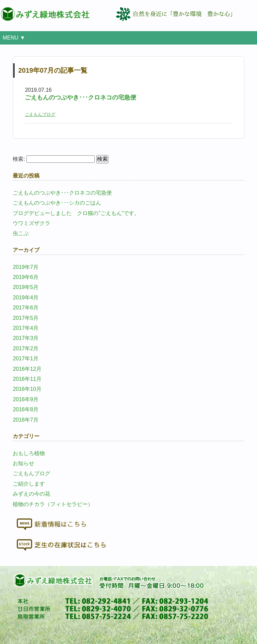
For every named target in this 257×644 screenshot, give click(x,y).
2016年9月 (26, 399)
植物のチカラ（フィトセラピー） (53, 504)
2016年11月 (27, 379)
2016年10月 (27, 389)
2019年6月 (26, 277)
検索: (19, 159)
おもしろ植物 (29, 453)
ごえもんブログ (40, 114)
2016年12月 (27, 369)
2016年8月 (26, 409)
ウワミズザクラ (31, 223)
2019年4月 (26, 298)
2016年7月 (26, 420)
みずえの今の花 (31, 494)
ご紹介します (29, 484)
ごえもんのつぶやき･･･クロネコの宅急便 (80, 97)
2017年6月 (26, 308)
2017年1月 (26, 359)
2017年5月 (26, 318)
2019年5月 (26, 287)
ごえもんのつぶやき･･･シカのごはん (57, 203)
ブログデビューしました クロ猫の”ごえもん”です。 (76, 213)
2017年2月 (26, 348)
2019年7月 (26, 267)
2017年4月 (26, 328)
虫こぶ (21, 233)
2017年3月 (26, 338)
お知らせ (23, 463)
